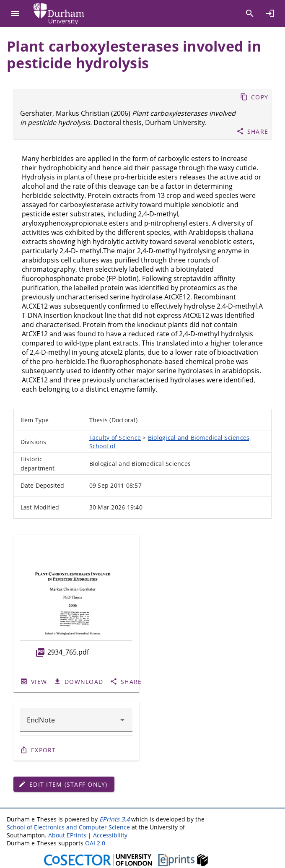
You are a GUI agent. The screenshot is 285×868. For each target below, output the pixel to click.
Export (44, 750)
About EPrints (67, 835)
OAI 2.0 (95, 843)
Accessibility (110, 835)
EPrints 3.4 (114, 819)
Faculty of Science (115, 438)
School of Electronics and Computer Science (68, 827)
